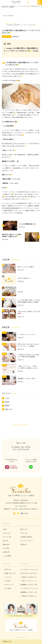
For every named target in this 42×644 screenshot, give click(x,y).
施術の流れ (6, 544)
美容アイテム (24, 529)
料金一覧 (6, 541)
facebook (28, 2)
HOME (7, 23)
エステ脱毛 (8, 588)
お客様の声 (6, 552)
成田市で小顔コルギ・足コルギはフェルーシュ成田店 (5, 2)
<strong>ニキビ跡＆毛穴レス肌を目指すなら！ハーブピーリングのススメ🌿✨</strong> (21, 51)
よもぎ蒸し (8, 581)
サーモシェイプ (9, 585)
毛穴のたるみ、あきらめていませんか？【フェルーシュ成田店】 (29, 574)
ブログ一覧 (14, 23)
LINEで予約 (39, 642)
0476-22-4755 (18, 642)
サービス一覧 (7, 537)
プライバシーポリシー (27, 541)
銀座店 (7, 406)
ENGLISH (34, 2)
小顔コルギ (8, 570)
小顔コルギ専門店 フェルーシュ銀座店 (21, 630)
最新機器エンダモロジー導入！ (28, 585)
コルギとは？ (7, 533)
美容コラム (9, 409)
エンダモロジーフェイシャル (29, 570)
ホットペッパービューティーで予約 (31, 642)
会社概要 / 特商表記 (26, 537)
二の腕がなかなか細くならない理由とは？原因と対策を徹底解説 (29, 578)
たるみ (7, 398)
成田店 (7, 402)
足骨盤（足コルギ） (10, 573)
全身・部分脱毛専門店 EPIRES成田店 (21, 610)
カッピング (8, 577)
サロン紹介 (6, 548)
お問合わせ (24, 544)
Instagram (25, 2)
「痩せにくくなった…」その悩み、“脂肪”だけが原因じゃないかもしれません (29, 581)
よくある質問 (7, 556)
